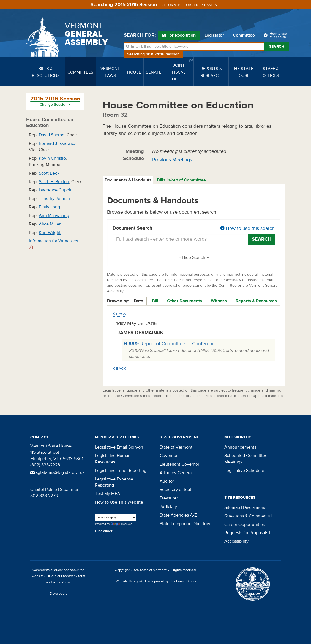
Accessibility (236, 541)
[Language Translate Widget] (116, 517)
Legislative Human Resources (113, 459)
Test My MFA (108, 494)
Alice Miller (50, 224)
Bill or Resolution (179, 36)
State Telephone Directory (185, 524)
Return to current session (189, 5)
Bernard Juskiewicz (58, 143)
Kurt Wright (50, 233)
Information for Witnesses (53, 244)
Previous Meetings (172, 160)
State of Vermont (176, 447)
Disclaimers (254, 507)
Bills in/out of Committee (181, 180)
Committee (244, 35)
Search (277, 47)
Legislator (214, 35)
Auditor (167, 481)
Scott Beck (49, 173)
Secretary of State (177, 490)
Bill (155, 301)
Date (138, 301)
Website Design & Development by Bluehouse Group (156, 581)
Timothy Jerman (54, 199)
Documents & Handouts (128, 180)
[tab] (128, 180)
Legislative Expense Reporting (114, 482)
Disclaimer (104, 531)
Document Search (194, 229)
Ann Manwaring (54, 216)
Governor (169, 456)
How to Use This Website (119, 502)
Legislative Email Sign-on (119, 447)
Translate (121, 524)
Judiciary (168, 507)
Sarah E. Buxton (54, 182)
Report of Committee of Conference (170, 344)
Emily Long (49, 207)
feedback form (74, 576)
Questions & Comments (247, 516)
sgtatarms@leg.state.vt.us (57, 472)
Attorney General (176, 473)
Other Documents (185, 301)
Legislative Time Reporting (121, 471)
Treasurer (169, 498)
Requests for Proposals (246, 533)
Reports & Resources (256, 301)
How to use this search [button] (247, 228)
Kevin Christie (52, 158)
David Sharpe (52, 135)
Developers (58, 594)
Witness (219, 301)
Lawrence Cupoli (55, 190)
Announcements (240, 447)
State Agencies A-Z (178, 515)
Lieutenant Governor (179, 464)
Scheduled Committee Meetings (246, 459)
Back (119, 314)
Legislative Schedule (244, 471)
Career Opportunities (245, 525)
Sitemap (232, 507)
